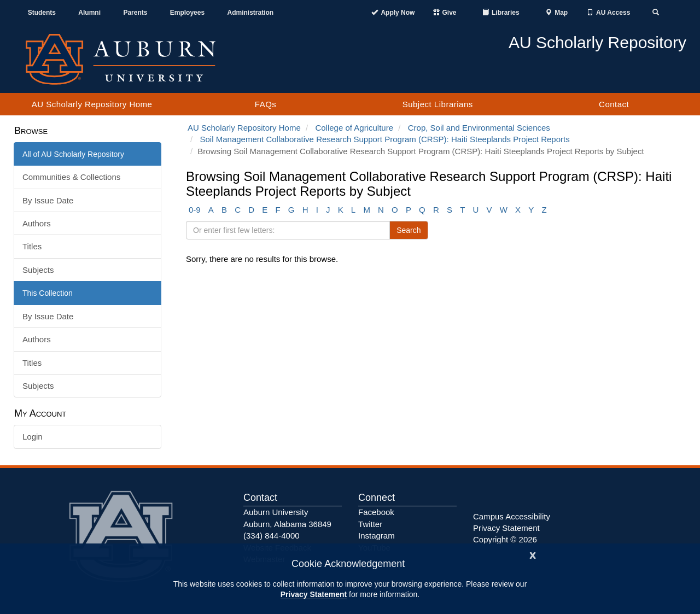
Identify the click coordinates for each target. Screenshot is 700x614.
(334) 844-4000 (272, 536)
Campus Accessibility (512, 516)
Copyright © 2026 (505, 539)
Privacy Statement (314, 594)
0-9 (195, 210)
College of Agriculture (354, 128)
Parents (135, 13)
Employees (187, 13)
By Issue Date (48, 200)
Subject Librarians (438, 104)
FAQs (266, 104)
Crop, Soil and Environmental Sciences (479, 128)
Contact (614, 104)
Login (33, 437)
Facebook (376, 512)
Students (42, 13)
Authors (37, 223)
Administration (250, 13)
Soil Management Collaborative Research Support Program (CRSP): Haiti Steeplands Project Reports (385, 139)
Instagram (377, 536)
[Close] (533, 554)
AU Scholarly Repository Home (92, 104)
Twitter (370, 524)
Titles (32, 246)
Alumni (89, 13)
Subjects (38, 270)
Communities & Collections (71, 177)
